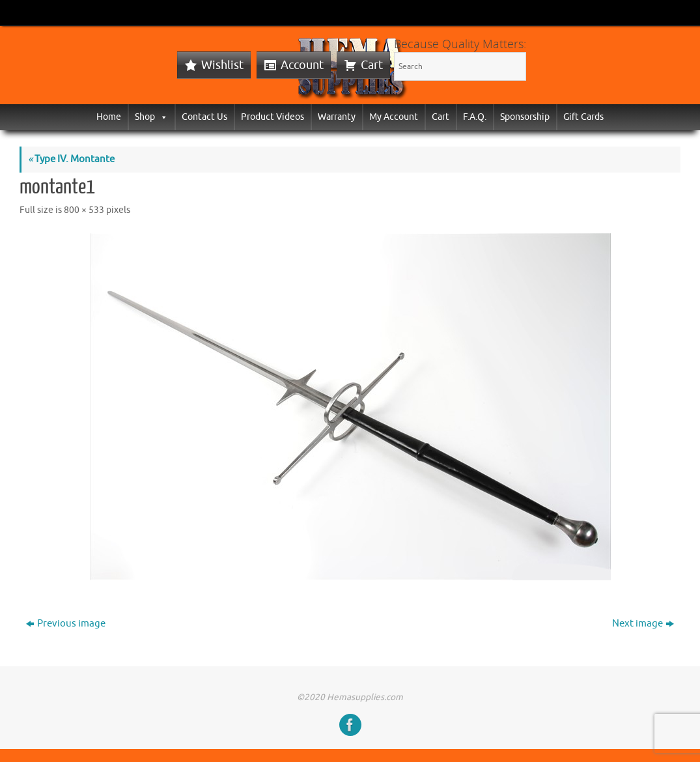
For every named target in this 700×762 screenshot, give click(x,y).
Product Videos (273, 117)
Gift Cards (583, 117)
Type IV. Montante (71, 159)
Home (109, 117)
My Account (394, 117)
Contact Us (204, 117)
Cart (372, 65)
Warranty (337, 117)
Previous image (66, 624)
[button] (161, 117)
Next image (643, 624)
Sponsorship (525, 117)
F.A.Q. (475, 117)
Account (302, 65)
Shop (151, 117)
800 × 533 (84, 210)
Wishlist (222, 65)
